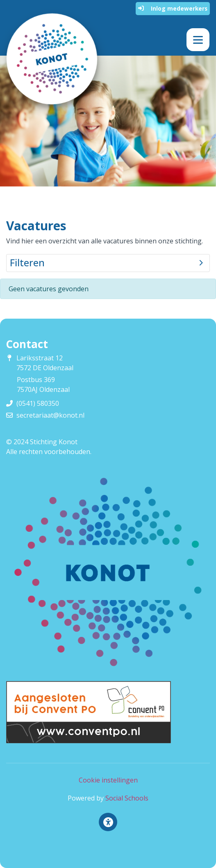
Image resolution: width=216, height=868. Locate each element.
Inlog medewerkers (173, 8)
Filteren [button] (106, 263)
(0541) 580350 (38, 403)
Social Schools (127, 798)
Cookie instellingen (108, 780)
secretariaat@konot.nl (50, 415)
